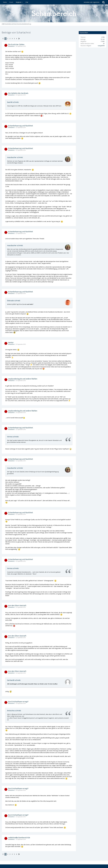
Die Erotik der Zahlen (16, 44)
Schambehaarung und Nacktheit (21, 126)
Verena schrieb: (13, 437)
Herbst (11, 342)
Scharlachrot (11, 46)
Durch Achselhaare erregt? (18, 702)
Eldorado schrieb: (14, 301)
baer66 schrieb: (13, 102)
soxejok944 (101, 46)
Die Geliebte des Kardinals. (18, 93)
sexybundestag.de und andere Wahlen (23, 379)
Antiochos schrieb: (14, 711)
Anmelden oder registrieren (92, 2)
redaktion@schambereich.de (19, 838)
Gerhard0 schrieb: (14, 680)
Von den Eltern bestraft (17, 605)
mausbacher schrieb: (15, 157)
